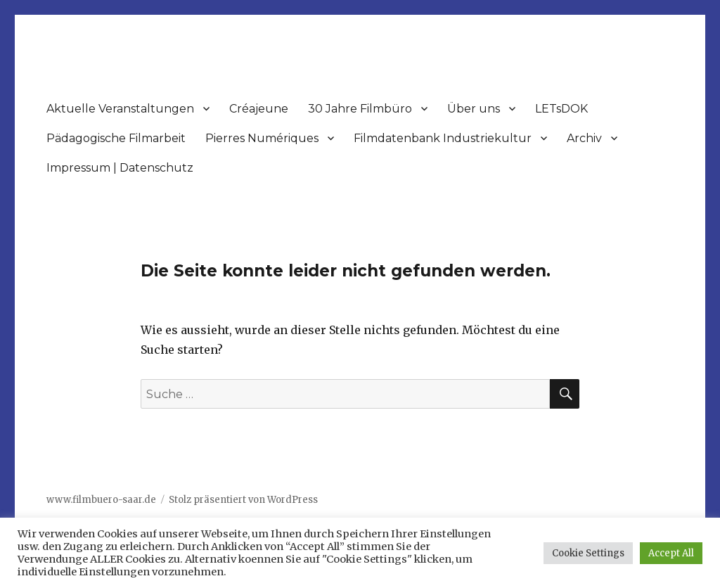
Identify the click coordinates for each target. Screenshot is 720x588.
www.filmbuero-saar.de (101, 500)
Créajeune (259, 109)
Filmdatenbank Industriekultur (443, 138)
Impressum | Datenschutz (120, 168)
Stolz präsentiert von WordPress (243, 500)
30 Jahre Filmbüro (360, 109)
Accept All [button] (671, 553)
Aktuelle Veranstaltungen (120, 109)
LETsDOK (561, 109)
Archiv (584, 138)
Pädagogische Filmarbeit (116, 138)
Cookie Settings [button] (588, 553)
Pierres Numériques (262, 138)
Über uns (474, 109)
